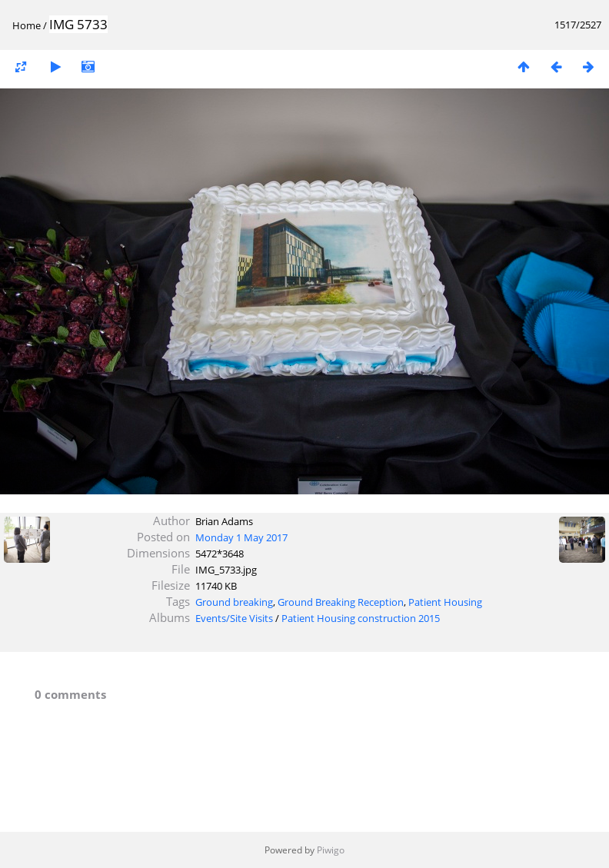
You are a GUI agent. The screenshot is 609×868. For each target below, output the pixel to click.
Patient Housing (445, 602)
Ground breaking (234, 602)
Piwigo (331, 850)
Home (27, 25)
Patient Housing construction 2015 (361, 618)
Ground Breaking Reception (341, 602)
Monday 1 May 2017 (241, 537)
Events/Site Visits (234, 618)
